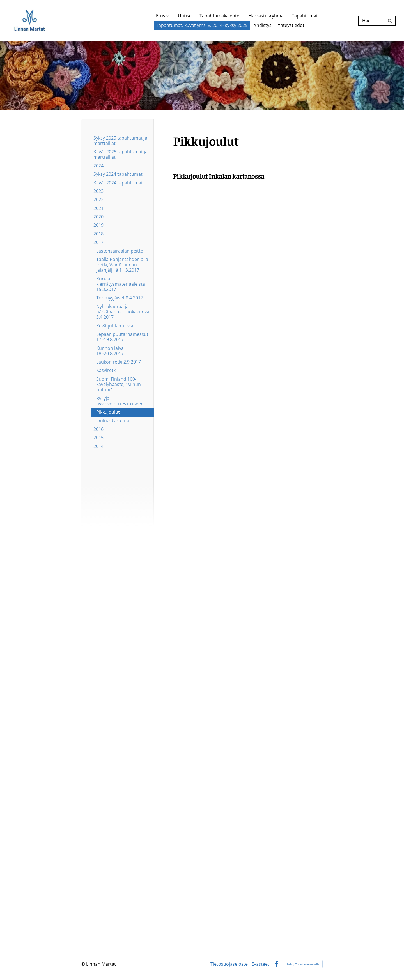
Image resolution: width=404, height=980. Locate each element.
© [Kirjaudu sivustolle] (84, 964)
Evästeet (260, 964)
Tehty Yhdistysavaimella (303, 964)
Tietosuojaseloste (229, 964)
